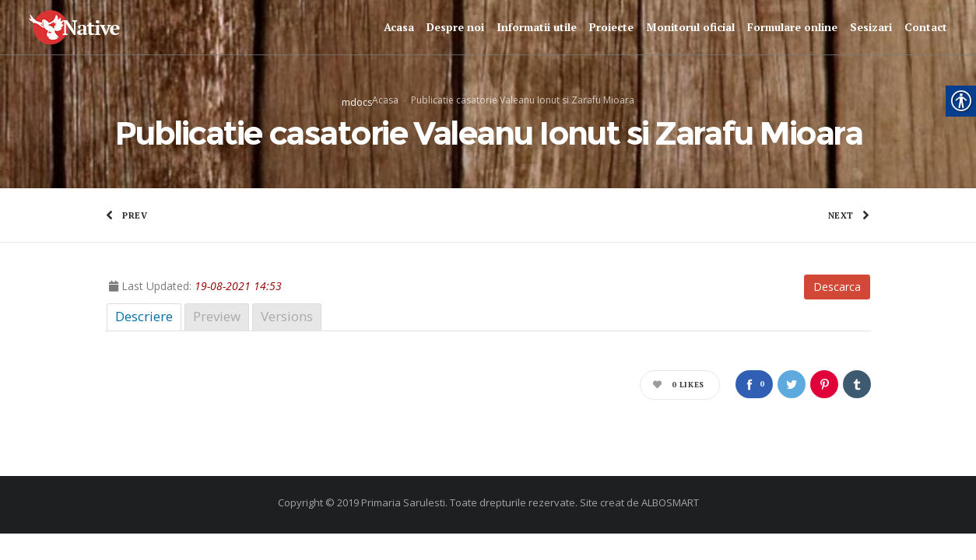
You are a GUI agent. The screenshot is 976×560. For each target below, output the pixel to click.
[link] (88, 28)
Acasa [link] (385, 99)
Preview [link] (217, 316)
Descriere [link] (144, 316)
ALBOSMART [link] (670, 502)
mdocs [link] (357, 101)
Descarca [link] (837, 287)
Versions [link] (287, 316)
